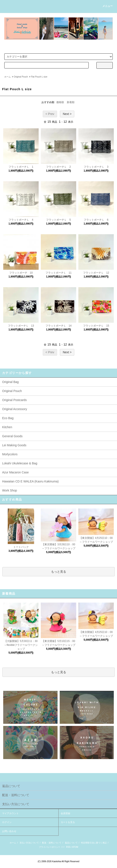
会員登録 (65, 813)
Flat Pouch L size (39, 77)
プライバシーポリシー (50, 847)
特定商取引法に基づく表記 (94, 843)
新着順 (71, 102)
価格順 (60, 102)
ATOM (75, 847)
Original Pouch (21, 77)
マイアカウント (10, 813)
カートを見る (68, 822)
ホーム (8, 77)
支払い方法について (29, 843)
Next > (67, 114)
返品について (71, 843)
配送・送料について (52, 843)
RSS (68, 847)
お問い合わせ (9, 831)
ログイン (7, 822)
